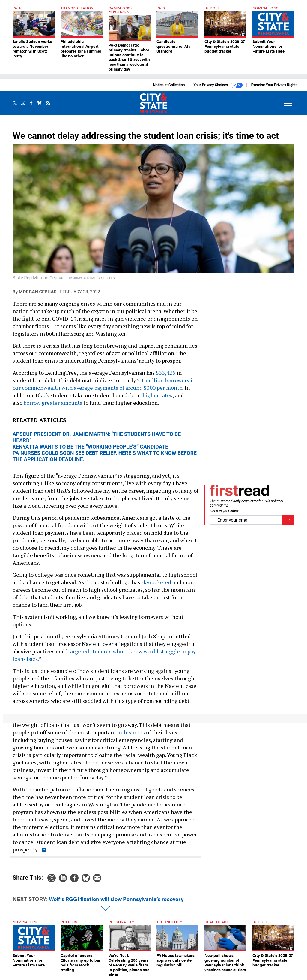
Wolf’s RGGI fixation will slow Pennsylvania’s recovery (116, 899)
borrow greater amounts (53, 403)
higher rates (157, 395)
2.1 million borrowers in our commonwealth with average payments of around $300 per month (104, 384)
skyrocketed (156, 582)
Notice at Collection (169, 85)
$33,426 (166, 373)
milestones (131, 732)
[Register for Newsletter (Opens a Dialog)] (288, 520)
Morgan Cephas (38, 292)
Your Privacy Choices (218, 85)
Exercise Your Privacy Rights (274, 85)
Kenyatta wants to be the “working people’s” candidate (90, 447)
